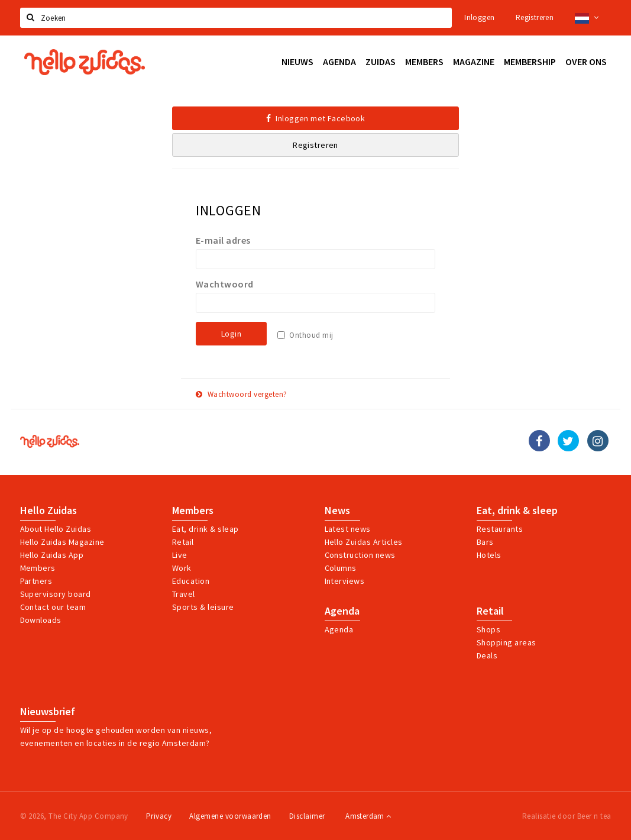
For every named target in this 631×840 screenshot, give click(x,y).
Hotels (489, 555)
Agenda (342, 611)
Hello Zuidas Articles (364, 542)
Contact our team (53, 607)
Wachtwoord (225, 284)
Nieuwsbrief (48, 712)
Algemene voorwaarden (230, 816)
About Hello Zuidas (56, 529)
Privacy (159, 816)
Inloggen (479, 17)
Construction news (360, 555)
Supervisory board (56, 594)
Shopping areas (507, 642)
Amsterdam (368, 816)
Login (231, 334)
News (337, 511)
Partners (36, 581)
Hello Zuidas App (52, 555)
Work (182, 568)
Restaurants (500, 529)
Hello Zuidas (48, 511)
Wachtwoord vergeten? (242, 394)
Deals (487, 655)
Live (180, 555)
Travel (184, 594)
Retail (183, 542)
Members (38, 568)
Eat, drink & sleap (206, 529)
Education (191, 581)
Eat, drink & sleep (517, 511)
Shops (488, 629)
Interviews (345, 581)
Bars (485, 542)
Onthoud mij (311, 335)
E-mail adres (223, 240)
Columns (341, 568)
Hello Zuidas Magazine (62, 542)
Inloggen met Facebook (316, 118)
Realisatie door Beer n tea (567, 816)
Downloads (41, 620)
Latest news (348, 529)
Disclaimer (307, 816)
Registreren (535, 17)
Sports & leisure (203, 607)
